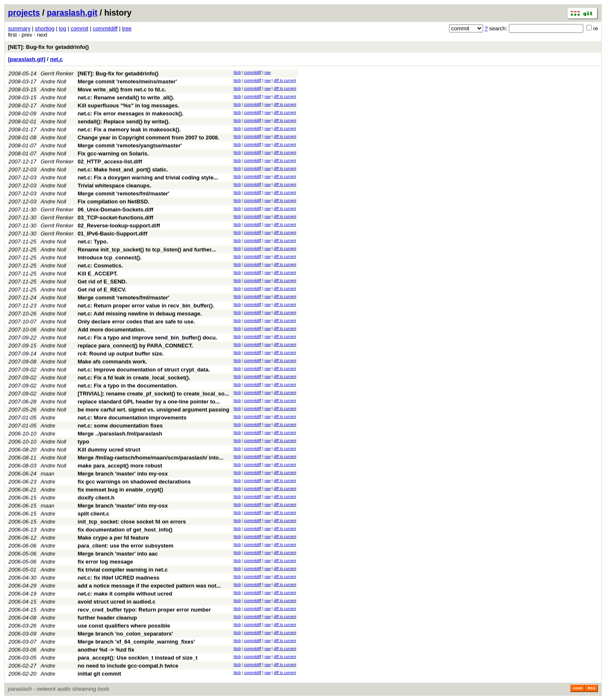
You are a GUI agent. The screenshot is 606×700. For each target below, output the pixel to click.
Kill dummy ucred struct (109, 450)
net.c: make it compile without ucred (125, 594)
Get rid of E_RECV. (102, 290)
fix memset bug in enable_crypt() (121, 490)
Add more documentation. (112, 330)
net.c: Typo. (93, 242)
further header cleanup (108, 618)
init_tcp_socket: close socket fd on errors (132, 522)
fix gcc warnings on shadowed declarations (134, 482)
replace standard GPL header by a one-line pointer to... (149, 402)
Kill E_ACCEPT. (98, 274)
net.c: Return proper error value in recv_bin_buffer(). (146, 306)
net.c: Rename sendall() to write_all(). (126, 98)
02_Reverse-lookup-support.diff (119, 226)
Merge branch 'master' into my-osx (123, 474)
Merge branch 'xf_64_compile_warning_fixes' (137, 642)
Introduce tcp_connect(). (110, 258)
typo (84, 442)
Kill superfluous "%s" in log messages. (129, 106)
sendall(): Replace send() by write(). (124, 122)
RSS (591, 688)
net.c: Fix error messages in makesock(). (131, 114)
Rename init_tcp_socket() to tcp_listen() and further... (147, 250)
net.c (56, 59)
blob (237, 72)
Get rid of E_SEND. (102, 282)
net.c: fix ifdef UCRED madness (119, 578)
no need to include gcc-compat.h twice (128, 666)
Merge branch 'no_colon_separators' (126, 634)
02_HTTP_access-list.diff (110, 162)
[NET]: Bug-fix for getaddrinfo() (48, 47)
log (62, 28)
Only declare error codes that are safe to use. (137, 322)
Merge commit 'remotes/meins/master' (128, 81)
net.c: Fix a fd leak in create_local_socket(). (134, 378)
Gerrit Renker (57, 73)
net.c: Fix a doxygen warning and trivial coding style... (148, 178)
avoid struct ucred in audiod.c (117, 602)
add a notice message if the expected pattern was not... (149, 586)
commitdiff (105, 28)
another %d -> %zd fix (106, 650)
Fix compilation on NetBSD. (114, 202)
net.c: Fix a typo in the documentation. (128, 386)
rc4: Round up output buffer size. (121, 354)
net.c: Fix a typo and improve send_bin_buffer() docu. (148, 338)
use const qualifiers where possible (124, 626)
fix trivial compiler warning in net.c (123, 570)
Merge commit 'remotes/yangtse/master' (130, 146)
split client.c (94, 514)
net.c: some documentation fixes (120, 426)
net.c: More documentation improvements (132, 418)
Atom (578, 688)
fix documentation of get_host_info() (125, 530)
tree (127, 28)
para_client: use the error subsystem (126, 546)
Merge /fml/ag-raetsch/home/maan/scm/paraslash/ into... (151, 458)
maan (48, 474)
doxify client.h (96, 498)
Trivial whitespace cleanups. (115, 186)
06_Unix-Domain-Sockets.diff (116, 210)
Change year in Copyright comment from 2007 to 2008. (149, 138)
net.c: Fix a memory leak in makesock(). (129, 130)
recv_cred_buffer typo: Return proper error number (144, 610)
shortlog (45, 28)
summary (19, 28)
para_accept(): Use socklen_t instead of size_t (138, 658)
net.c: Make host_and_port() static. (123, 170)
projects (24, 13)
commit (80, 28)
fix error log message (106, 562)
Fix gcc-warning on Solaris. (113, 154)
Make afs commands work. (113, 362)
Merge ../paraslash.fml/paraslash (120, 434)
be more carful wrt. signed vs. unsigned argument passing (154, 410)
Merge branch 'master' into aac (118, 554)
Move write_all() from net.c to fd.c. (122, 90)
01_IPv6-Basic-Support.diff (113, 234)
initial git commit (100, 674)
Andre (48, 418)
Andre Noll (54, 81)
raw (267, 72)
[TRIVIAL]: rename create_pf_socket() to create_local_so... (154, 394)
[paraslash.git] (27, 59)
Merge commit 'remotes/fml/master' (124, 194)
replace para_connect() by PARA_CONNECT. (136, 346)
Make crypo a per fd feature (113, 538)
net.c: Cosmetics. (101, 266)
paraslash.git (72, 13)
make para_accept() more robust (120, 466)
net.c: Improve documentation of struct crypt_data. (144, 370)
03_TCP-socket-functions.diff (116, 218)
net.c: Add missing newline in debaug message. (140, 314)
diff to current (285, 80)
